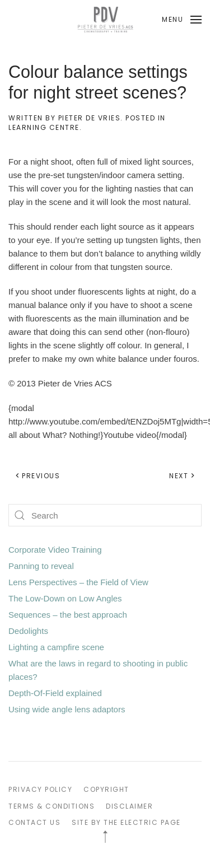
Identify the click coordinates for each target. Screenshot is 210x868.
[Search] (105, 515)
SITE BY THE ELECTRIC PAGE (126, 822)
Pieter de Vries (90, 118)
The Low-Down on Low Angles (65, 598)
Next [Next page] (182, 476)
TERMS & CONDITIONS (52, 806)
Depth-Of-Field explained (55, 693)
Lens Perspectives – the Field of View (78, 582)
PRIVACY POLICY (40, 789)
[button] (182, 20)
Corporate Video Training (55, 550)
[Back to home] (105, 20)
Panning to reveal (41, 566)
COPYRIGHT (106, 789)
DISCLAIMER (129, 806)
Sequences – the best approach (68, 615)
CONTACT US (34, 822)
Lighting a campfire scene (56, 647)
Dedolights (28, 631)
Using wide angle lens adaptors (67, 709)
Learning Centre (44, 127)
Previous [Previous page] (37, 476)
